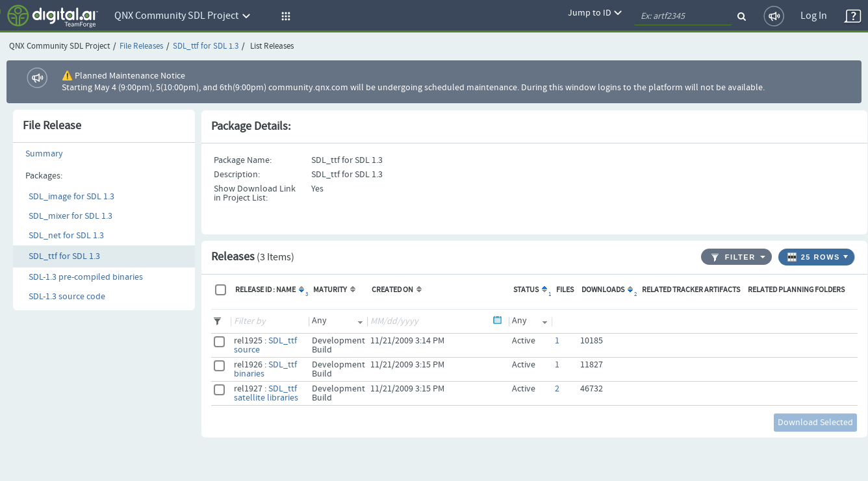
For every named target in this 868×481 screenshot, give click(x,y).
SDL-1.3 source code (67, 297)
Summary (44, 154)
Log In (814, 16)
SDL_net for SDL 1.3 (66, 236)
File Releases (141, 46)
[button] (284, 16)
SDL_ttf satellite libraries (266, 393)
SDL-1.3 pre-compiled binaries (86, 277)
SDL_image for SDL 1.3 (71, 197)
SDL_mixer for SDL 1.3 (70, 216)
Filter (734, 257)
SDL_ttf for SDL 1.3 (206, 46)
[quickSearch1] (683, 16)
